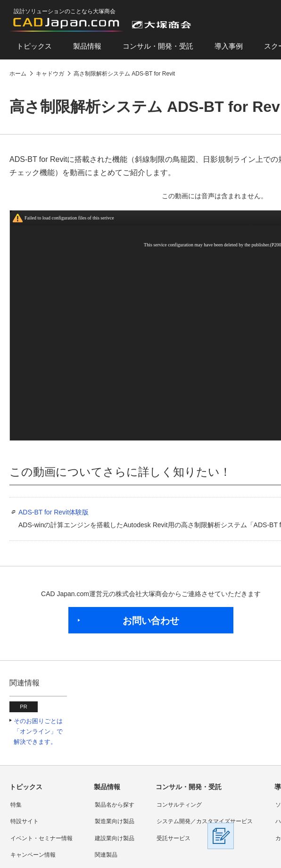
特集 (16, 805)
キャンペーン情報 (33, 855)
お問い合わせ (151, 621)
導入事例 (229, 46)
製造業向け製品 (115, 821)
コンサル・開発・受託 (158, 46)
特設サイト (25, 821)
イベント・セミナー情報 (41, 838)
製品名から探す (115, 805)
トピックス (34, 46)
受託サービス (174, 838)
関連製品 (106, 855)
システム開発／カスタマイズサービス (205, 821)
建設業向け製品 (115, 838)
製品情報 (87, 46)
